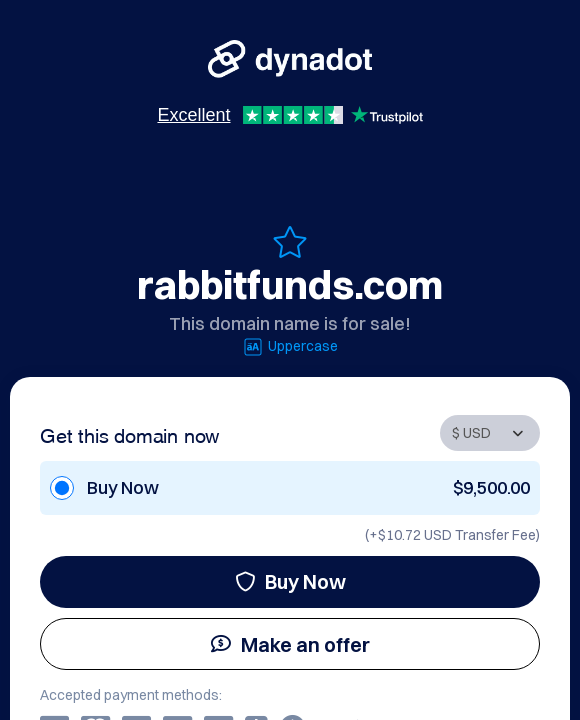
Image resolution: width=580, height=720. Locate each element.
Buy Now (290, 581)
